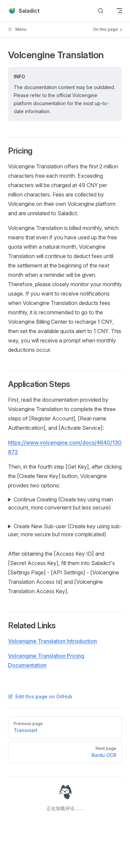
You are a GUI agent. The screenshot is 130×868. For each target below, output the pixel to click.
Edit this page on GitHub (40, 696)
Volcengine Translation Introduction (52, 641)
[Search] (101, 11)
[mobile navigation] (119, 11)
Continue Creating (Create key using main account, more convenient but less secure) (60, 503)
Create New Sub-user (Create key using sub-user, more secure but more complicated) (65, 530)
